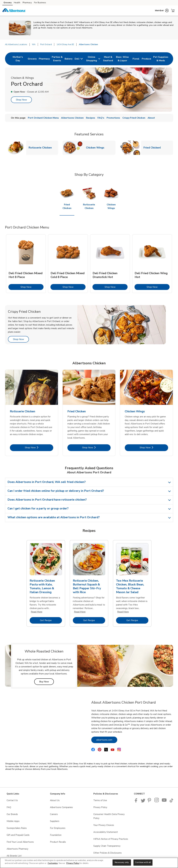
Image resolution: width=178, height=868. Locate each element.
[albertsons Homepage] (14, 11)
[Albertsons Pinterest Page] (150, 802)
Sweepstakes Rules (17, 828)
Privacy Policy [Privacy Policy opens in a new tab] (100, 807)
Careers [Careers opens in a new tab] (54, 814)
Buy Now (47, 682)
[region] (89, 863)
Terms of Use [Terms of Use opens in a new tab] (100, 800)
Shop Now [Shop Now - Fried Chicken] (96, 447)
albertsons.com (107, 740)
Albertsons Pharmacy (17, 849)
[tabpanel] (26, 264)
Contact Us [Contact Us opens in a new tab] (12, 800)
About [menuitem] (151, 118)
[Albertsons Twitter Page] (143, 802)
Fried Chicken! (153, 148)
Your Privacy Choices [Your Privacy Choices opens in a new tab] (104, 825)
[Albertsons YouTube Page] (164, 802)
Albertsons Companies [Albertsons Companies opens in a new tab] (61, 807)
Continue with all (143, 862)
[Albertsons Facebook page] (137, 802)
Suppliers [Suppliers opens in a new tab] (55, 821)
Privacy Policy (73, 863)
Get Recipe (51, 620)
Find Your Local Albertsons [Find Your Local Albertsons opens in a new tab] (20, 842)
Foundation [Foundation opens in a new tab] (56, 835)
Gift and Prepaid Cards (18, 835)
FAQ (9, 807)
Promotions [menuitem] (113, 118)
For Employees (58, 828)
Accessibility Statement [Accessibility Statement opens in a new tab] (106, 832)
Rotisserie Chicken (41, 148)
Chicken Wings (96, 148)
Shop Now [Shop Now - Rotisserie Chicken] (39, 447)
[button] (162, 10)
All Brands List (14, 856)
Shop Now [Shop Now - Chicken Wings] (154, 447)
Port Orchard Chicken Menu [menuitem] (43, 118)
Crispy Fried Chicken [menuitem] (134, 118)
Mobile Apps (13, 821)
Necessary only (122, 862)
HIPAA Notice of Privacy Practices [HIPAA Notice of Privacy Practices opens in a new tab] (111, 839)
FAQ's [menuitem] (101, 118)
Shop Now (21, 100)
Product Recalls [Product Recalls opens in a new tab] (58, 842)
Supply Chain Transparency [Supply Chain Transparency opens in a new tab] (107, 846)
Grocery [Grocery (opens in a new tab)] (8, 3)
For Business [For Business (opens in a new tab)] (40, 3)
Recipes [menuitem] (91, 118)
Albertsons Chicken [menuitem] (72, 118)
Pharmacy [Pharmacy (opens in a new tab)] (27, 3)
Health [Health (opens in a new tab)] (17, 3)
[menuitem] (18, 59)
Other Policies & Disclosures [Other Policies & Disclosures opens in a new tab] (108, 853)
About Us (55, 800)
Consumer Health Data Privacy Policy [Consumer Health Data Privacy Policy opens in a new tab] (109, 816)
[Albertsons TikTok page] (171, 802)
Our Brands (12, 814)
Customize (53, 863)
